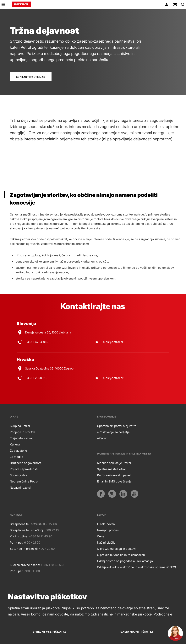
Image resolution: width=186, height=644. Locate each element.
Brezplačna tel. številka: (26, 524)
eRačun (102, 438)
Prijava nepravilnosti (24, 469)
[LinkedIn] (123, 494)
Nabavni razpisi (20, 488)
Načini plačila (106, 543)
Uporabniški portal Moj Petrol (117, 426)
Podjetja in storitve (23, 432)
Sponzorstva (18, 475)
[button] (3, 5)
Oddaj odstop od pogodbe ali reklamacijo (125, 561)
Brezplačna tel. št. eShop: (27, 530)
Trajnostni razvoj (21, 438)
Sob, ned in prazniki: (24, 549)
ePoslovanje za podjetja (113, 432)
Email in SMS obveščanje (114, 481)
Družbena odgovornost (26, 463)
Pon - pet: (17, 543)
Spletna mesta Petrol (111, 469)
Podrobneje (163, 614)
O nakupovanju (107, 524)
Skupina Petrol (20, 426)
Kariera (15, 444)
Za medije (16, 457)
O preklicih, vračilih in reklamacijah (121, 555)
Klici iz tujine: (19, 536)
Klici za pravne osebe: (25, 565)
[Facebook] (101, 494)
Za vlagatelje (18, 451)
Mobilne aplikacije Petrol (114, 463)
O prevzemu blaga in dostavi (116, 549)
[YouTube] (134, 494)
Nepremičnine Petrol (24, 481)
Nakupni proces (108, 530)
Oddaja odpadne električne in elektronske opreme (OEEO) (137, 567)
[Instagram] (112, 494)
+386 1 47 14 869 (37, 342)
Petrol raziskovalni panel (114, 475)
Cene (101, 536)
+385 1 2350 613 (36, 378)
